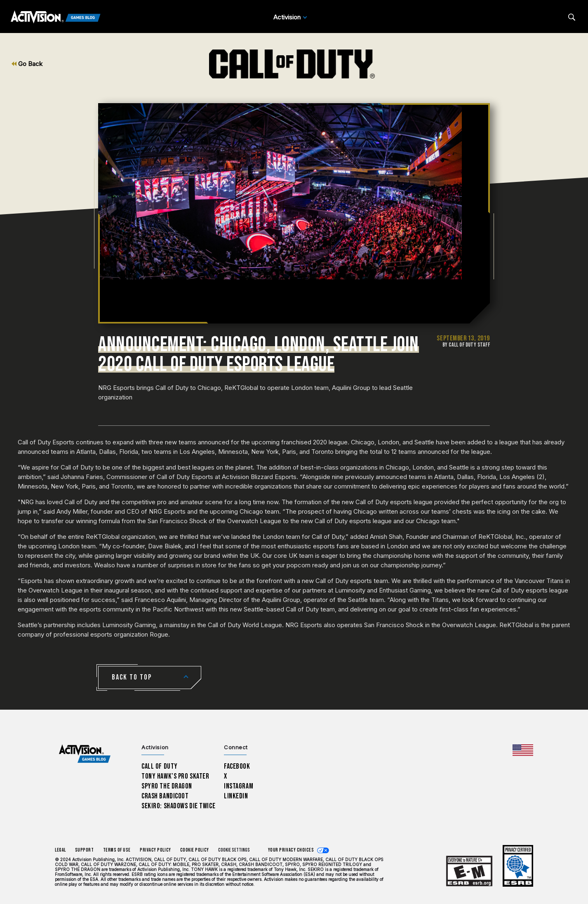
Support (85, 850)
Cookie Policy (195, 850)
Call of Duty (160, 766)
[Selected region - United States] (523, 750)
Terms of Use (117, 850)
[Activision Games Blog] (56, 17)
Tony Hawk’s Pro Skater (175, 776)
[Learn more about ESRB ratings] (469, 872)
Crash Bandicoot (165, 796)
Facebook (237, 766)
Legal (60, 850)
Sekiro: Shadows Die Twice (178, 806)
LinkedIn (236, 796)
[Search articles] (572, 17)
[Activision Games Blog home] (85, 754)
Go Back (27, 64)
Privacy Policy (155, 850)
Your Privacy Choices (291, 850)
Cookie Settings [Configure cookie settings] (234, 850)
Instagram (239, 786)
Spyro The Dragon (167, 786)
